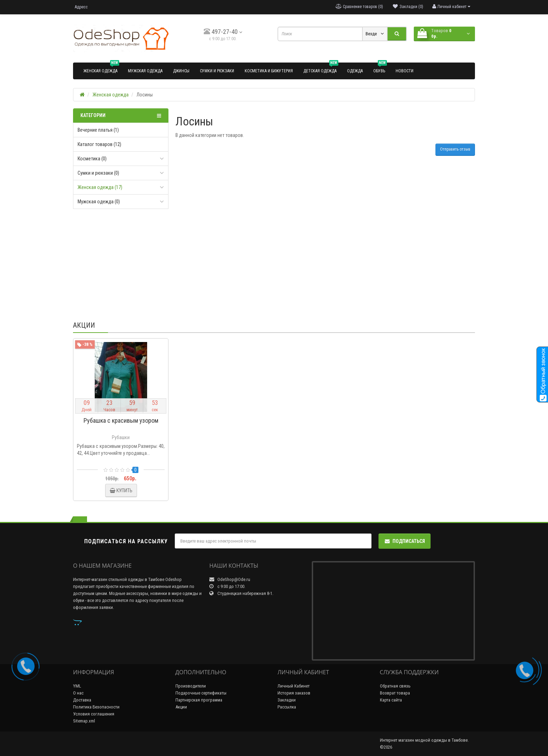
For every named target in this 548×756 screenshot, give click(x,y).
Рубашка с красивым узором (121, 420)
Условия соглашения (94, 714)
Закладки (287, 700)
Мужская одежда (145, 71)
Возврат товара (395, 693)
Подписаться (405, 541)
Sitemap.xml (84, 721)
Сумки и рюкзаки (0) (98, 173)
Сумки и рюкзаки (217, 71)
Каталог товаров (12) (99, 144)
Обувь (380, 68)
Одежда (355, 71)
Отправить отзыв (455, 149)
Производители (191, 686)
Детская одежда (321, 68)
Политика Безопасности (96, 707)
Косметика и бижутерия (269, 71)
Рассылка (287, 707)
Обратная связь (395, 686)
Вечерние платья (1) (98, 130)
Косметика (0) (92, 159)
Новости (405, 71)
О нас (78, 693)
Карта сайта (391, 700)
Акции (181, 707)
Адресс (81, 7)
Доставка (82, 700)
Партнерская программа (199, 700)
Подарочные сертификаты (201, 693)
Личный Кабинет (294, 686)
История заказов (294, 693)
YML (77, 686)
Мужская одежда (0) (99, 202)
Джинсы (181, 71)
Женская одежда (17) (100, 187)
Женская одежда (101, 68)
